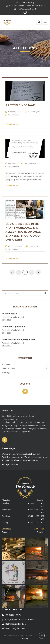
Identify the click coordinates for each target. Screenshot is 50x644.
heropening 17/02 (11, 314)
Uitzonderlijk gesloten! (13, 327)
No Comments (14, 115)
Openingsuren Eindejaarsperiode (18, 339)
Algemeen (6, 364)
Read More (12, 124)
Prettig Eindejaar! (21, 105)
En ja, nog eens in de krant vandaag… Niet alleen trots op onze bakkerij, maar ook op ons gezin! (24, 232)
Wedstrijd (6, 372)
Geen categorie (34, 112)
